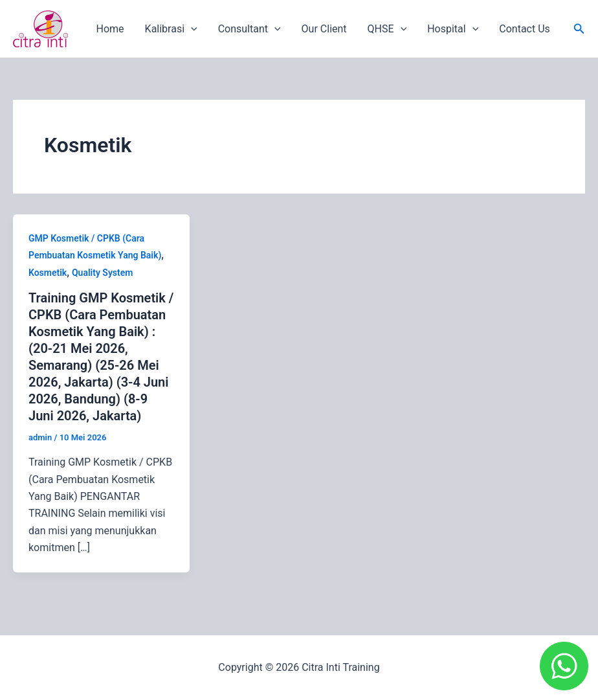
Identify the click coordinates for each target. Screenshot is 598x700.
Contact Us (525, 29)
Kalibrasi (171, 29)
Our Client (324, 29)
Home (110, 29)
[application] (191, 29)
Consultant (249, 29)
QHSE (387, 29)
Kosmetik (48, 273)
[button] (579, 29)
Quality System (103, 273)
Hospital (453, 29)
